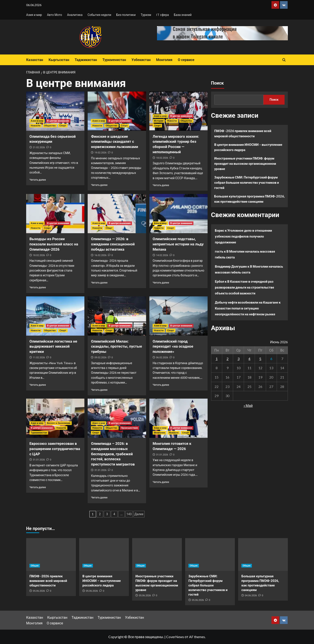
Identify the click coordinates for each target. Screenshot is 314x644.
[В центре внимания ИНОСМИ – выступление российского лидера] (104, 554)
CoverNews (175, 637)
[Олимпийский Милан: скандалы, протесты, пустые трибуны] (117, 316)
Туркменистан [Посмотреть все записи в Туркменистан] (39, 433)
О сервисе (186, 60)
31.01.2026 (39, 460)
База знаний (183, 15)
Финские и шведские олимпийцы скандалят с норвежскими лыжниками (114, 142)
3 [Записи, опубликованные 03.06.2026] (238, 359)
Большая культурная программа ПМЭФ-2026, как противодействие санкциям (249, 199)
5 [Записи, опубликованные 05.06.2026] (260, 359)
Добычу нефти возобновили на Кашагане (247, 302)
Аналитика (75, 15)
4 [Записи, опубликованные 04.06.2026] (249, 359)
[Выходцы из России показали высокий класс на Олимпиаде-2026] (55, 214)
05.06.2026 (39, 591)
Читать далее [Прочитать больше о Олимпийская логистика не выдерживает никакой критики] (38, 385)
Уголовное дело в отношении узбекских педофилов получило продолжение (244, 236)
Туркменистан (114, 60)
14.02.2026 (162, 255)
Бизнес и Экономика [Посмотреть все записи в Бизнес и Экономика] (59, 423)
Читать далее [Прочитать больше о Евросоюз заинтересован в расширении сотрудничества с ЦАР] (38, 487)
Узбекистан (141, 60)
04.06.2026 (251, 596)
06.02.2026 (162, 358)
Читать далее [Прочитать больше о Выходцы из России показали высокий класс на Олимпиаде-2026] (38, 287)
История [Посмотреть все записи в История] (159, 121)
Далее (139, 514)
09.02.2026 (100, 358)
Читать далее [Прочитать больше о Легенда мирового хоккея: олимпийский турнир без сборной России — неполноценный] (161, 185)
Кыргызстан (59, 60)
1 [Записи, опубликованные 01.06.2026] (217, 359)
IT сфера (162, 15)
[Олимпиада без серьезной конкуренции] (55, 111)
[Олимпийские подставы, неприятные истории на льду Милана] (178, 214)
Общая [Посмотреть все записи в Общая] (35, 566)
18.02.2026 (162, 158)
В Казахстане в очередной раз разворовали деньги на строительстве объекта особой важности (245, 287)
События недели (99, 15)
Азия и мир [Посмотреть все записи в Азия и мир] (37, 121)
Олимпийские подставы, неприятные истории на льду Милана (178, 244)
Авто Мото (54, 15)
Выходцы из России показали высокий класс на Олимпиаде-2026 (54, 244)
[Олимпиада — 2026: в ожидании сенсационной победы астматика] (117, 214)
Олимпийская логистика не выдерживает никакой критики (53, 347)
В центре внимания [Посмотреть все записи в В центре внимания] (58, 121)
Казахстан (35, 60)
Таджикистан (86, 60)
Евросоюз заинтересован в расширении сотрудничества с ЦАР (55, 449)
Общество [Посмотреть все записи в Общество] (50, 126)
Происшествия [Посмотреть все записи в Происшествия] (129, 428)
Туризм (146, 15)
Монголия (164, 60)
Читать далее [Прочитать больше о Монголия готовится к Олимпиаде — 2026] (161, 482)
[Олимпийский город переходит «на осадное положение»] (178, 316)
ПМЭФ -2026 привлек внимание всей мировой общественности (243, 133)
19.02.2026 (100, 153)
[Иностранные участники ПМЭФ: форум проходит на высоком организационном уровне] (157, 554)
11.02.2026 (39, 358)
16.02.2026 (100, 255)
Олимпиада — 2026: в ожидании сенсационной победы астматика (113, 244)
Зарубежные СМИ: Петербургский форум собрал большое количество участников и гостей (247, 182)
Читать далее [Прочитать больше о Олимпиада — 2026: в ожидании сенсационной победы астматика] (99, 283)
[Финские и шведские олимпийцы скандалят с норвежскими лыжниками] (117, 111)
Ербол (220, 281)
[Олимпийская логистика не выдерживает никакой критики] (55, 316)
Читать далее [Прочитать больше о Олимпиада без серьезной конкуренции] (38, 180)
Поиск (217, 83)
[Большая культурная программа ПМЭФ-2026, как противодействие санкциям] (263, 554)
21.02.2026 (39, 147)
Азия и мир (34, 15)
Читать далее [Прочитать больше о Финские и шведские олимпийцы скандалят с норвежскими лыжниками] (99, 185)
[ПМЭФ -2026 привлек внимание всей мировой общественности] (51, 554)
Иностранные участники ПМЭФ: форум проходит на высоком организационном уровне (245, 163)
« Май (248, 405)
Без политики (126, 15)
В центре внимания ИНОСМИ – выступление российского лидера (248, 147)
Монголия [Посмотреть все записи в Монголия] (160, 433)
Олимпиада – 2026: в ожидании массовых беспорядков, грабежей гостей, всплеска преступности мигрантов (113, 454)
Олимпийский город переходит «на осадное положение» (173, 347)
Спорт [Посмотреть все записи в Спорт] (63, 126)
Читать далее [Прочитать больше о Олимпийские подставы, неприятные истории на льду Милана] (161, 283)
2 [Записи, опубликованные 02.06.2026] (228, 359)
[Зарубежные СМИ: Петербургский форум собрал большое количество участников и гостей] (210, 554)
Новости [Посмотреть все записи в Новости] (36, 126)
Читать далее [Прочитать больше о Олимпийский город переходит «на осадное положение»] (161, 385)
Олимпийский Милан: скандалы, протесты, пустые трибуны (116, 347)
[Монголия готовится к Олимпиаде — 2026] (178, 418)
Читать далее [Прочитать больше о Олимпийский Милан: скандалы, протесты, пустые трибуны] (99, 390)
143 (129, 514)
